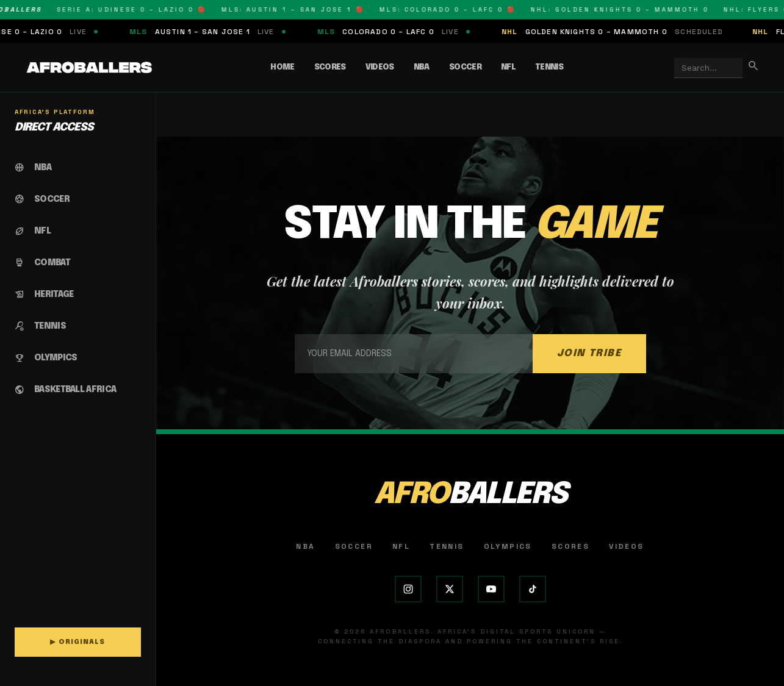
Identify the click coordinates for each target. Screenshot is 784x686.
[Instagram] (408, 589)
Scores (330, 67)
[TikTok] (533, 589)
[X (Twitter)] (450, 589)
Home (282, 67)
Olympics (508, 546)
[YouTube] (491, 589)
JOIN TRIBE (589, 353)
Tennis (549, 67)
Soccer (465, 67)
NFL (508, 67)
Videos (380, 67)
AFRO (470, 495)
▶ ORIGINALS (77, 642)
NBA (422, 67)
